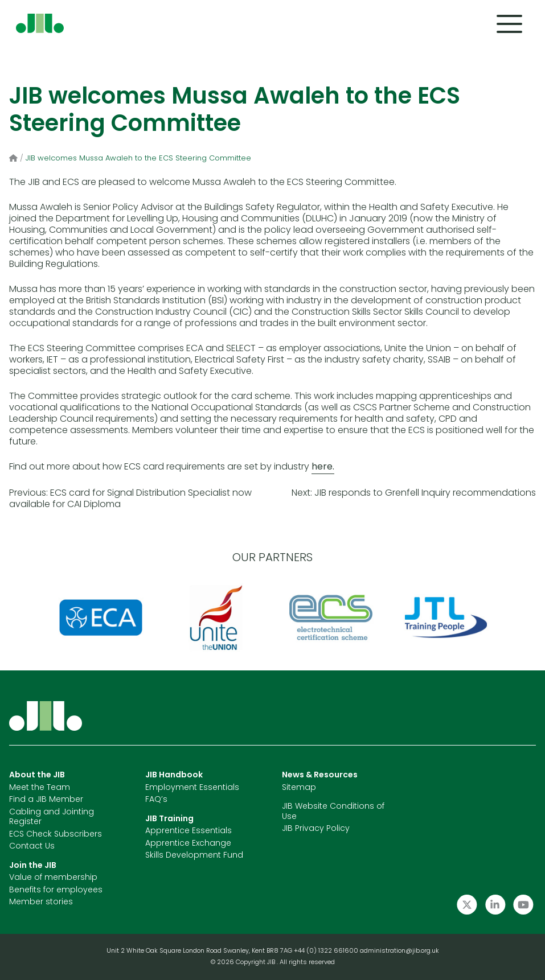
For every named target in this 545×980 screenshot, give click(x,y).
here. (323, 467)
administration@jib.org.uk (399, 951)
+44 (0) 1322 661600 (327, 951)
